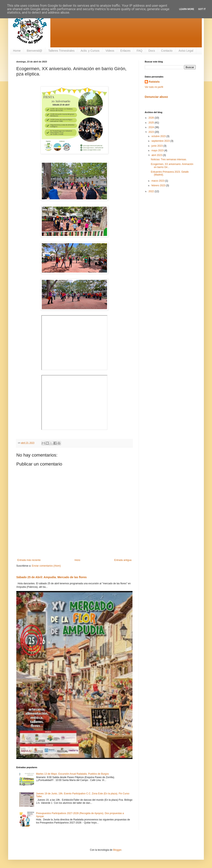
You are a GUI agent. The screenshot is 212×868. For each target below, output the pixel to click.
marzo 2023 (158, 181)
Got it (202, 9)
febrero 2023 (159, 185)
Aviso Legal (186, 51)
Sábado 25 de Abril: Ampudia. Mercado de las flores (51, 577)
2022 (152, 191)
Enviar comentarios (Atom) (46, 566)
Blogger (117, 850)
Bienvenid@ (34, 51)
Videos (110, 51)
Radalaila (154, 82)
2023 (152, 132)
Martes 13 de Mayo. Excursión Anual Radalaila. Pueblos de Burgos (72, 774)
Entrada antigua (123, 560)
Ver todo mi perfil (154, 87)
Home (17, 51)
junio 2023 (157, 146)
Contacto (167, 51)
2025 (152, 123)
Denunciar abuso (156, 97)
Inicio (77, 560)
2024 (152, 127)
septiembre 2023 (161, 141)
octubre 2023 (159, 136)
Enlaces (125, 51)
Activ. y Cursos (90, 51)
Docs (152, 51)
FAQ (139, 51)
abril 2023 (157, 155)
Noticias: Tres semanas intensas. (169, 159)
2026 (152, 118)
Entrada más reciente (29, 560)
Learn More (187, 9)
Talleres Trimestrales (61, 51)
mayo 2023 (158, 150)
